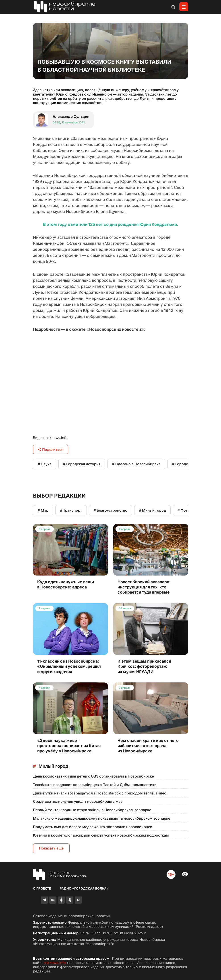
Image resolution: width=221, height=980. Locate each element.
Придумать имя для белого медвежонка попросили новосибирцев (93, 827)
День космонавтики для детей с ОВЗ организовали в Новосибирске (93, 776)
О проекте (42, 888)
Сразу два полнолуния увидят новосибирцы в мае (78, 801)
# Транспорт (71, 510)
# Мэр (43, 510)
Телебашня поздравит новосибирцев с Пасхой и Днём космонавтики (95, 785)
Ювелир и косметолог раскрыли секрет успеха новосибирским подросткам (101, 835)
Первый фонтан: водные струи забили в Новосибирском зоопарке (92, 810)
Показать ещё (51, 848)
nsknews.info (55, 963)
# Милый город (152, 510)
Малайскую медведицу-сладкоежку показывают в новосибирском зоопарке (102, 818)
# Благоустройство (110, 510)
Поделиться (51, 449)
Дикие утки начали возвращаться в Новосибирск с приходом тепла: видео (100, 793)
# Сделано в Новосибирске (136, 464)
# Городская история (82, 464)
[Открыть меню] (184, 7)
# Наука (45, 464)
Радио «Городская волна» (84, 888)
